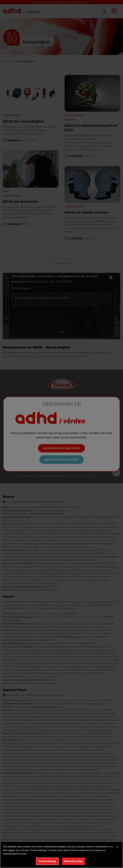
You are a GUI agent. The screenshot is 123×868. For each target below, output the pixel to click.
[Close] (117, 850)
